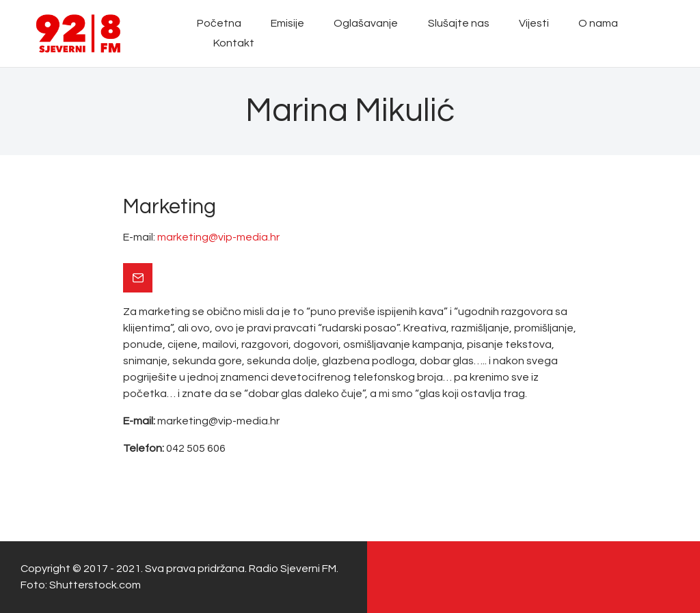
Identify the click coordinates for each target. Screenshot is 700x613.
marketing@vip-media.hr (218, 237)
